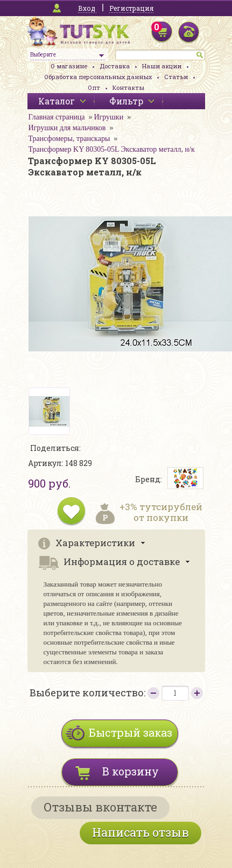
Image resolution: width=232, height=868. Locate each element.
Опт (94, 87)
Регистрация (131, 8)
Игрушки (108, 117)
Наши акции (162, 66)
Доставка (115, 66)
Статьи (176, 77)
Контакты (128, 87)
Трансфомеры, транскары (69, 139)
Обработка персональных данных (98, 77)
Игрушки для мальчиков (67, 128)
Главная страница (57, 117)
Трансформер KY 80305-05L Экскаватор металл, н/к (112, 149)
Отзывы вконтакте (100, 807)
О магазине (69, 66)
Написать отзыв (140, 832)
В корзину (131, 771)
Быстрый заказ (131, 732)
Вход (87, 8)
